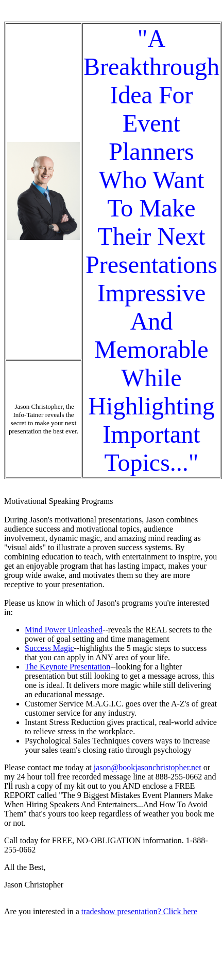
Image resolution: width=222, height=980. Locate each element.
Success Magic (49, 648)
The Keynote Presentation (67, 667)
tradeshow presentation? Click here (139, 911)
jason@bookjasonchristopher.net (148, 767)
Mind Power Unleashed (64, 630)
